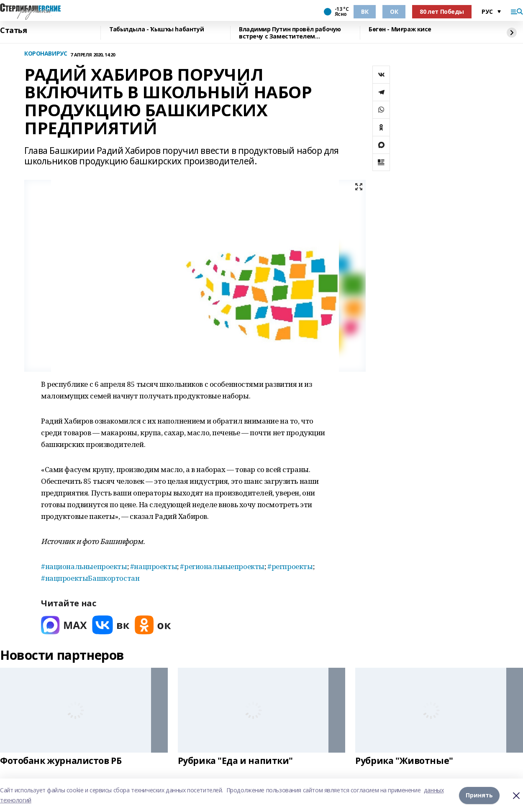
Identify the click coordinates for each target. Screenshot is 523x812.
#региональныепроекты (222, 566)
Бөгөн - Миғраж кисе (400, 29)
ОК (394, 11)
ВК (365, 11)
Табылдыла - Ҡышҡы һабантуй (156, 29)
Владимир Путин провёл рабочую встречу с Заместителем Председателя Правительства (290, 33)
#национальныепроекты (84, 566)
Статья (13, 31)
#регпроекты (290, 566)
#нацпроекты (154, 566)
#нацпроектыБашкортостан (90, 578)
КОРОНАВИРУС (46, 54)
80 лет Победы (442, 11)
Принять (479, 795)
